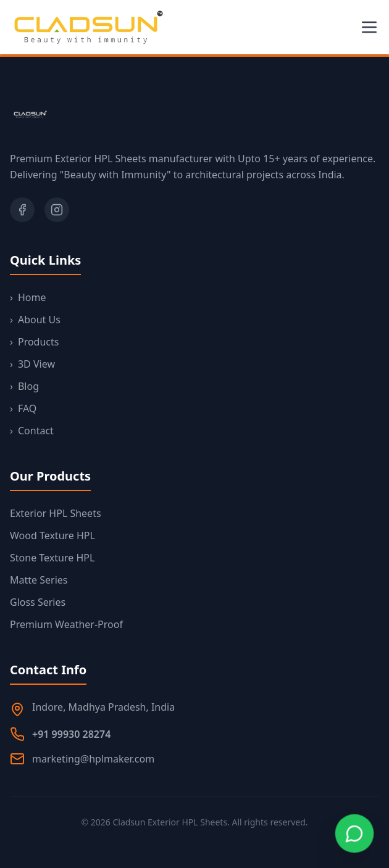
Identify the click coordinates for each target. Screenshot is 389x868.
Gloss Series (38, 602)
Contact (32, 431)
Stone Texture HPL (52, 558)
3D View (32, 364)
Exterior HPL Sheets (56, 513)
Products (34, 342)
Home (28, 297)
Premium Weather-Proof (66, 624)
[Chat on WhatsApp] (354, 833)
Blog (24, 386)
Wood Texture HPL (52, 535)
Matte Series (39, 580)
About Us (35, 320)
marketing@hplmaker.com (93, 759)
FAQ (23, 408)
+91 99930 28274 (71, 734)
